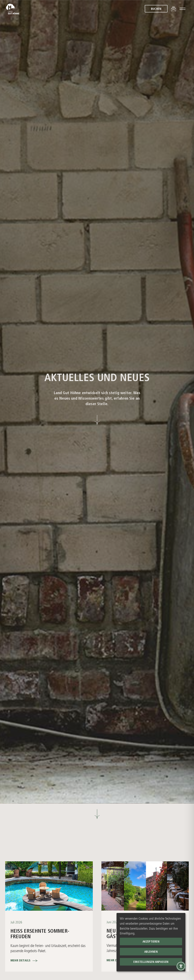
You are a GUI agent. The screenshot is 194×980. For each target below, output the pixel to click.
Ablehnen (151, 952)
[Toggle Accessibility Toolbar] (181, 966)
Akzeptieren (151, 942)
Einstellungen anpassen (151, 962)
